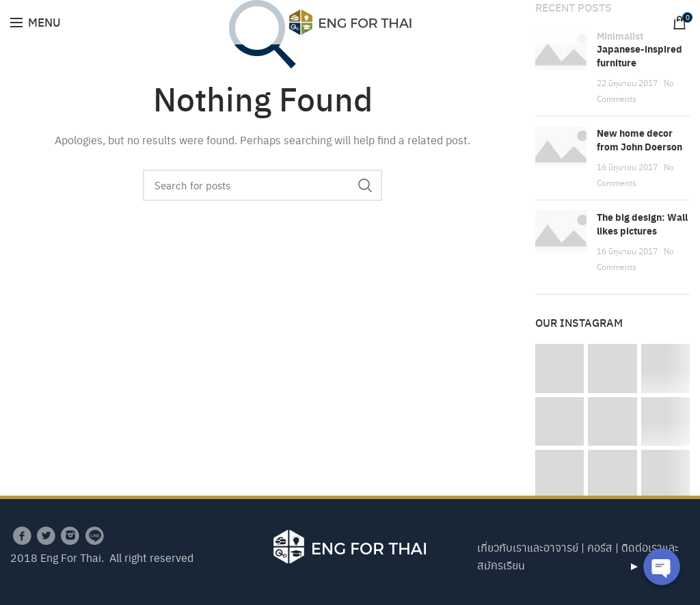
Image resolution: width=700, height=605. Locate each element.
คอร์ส (600, 547)
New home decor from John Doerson (640, 140)
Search (365, 185)
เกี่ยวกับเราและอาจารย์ (528, 547)
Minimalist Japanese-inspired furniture (640, 49)
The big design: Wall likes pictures (642, 224)
